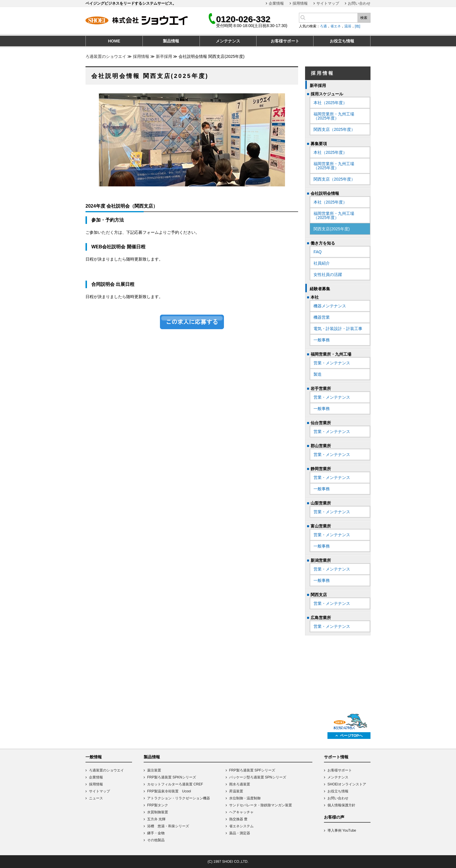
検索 (364, 18)
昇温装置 (236, 791)
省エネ (336, 26)
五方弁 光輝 (156, 819)
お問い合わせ (359, 3)
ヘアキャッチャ (241, 812)
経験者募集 (320, 289)
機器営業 (322, 317)
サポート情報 (336, 757)
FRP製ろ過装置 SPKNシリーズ (172, 777)
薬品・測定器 (240, 833)
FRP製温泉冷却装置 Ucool (169, 791)
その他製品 (156, 840)
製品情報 (152, 757)
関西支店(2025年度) (332, 229)
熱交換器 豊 (238, 819)
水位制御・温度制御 (245, 798)
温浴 (348, 26)
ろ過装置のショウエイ (106, 56)
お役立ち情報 (338, 791)
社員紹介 (322, 263)
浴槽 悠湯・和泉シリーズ (168, 826)
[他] (358, 26)
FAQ (318, 252)
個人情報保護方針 (341, 805)
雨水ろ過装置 (240, 784)
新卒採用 (164, 56)
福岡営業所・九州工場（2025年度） (334, 116)
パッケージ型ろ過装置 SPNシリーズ (258, 777)
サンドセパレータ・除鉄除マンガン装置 (261, 805)
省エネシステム (241, 826)
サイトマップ (328, 3)
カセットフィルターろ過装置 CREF (175, 784)
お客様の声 (334, 817)
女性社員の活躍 (328, 275)
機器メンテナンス (330, 306)
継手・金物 (156, 833)
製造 (318, 374)
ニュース (96, 798)
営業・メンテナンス (332, 363)
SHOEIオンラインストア (347, 784)
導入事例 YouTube (342, 830)
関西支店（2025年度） (334, 129)
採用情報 (300, 3)
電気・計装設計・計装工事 (338, 329)
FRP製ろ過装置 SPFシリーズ (252, 770)
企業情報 (276, 3)
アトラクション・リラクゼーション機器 (179, 798)
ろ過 (323, 26)
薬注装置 (154, 770)
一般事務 (322, 340)
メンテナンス (338, 777)
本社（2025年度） (330, 103)
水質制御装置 (158, 812)
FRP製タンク (158, 805)
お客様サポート (340, 770)
